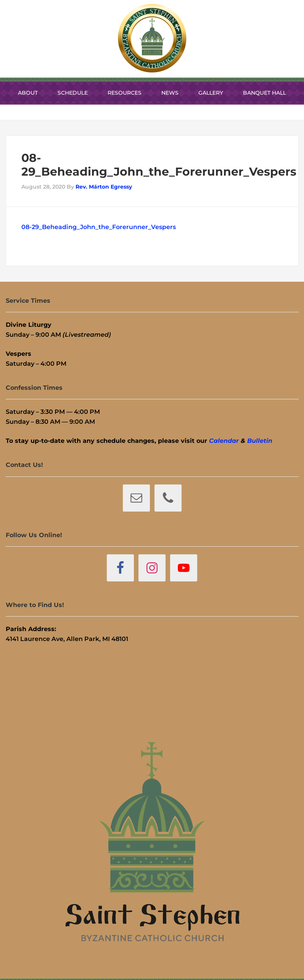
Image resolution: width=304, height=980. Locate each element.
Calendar (224, 441)
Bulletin (260, 441)
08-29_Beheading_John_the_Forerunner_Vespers (99, 227)
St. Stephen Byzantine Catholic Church (152, 38)
